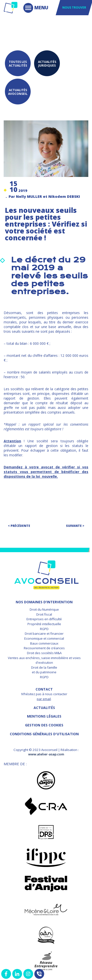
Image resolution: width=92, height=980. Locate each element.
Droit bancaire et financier (44, 634)
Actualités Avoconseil (18, 92)
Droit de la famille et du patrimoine (44, 670)
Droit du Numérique (44, 609)
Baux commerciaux (44, 643)
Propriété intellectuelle (44, 624)
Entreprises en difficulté (44, 619)
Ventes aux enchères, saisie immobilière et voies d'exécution (44, 660)
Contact (44, 689)
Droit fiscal (44, 614)
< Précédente (19, 526)
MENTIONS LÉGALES (44, 716)
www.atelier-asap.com (46, 754)
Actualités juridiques (47, 64)
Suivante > (75, 526)
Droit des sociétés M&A (44, 653)
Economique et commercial (44, 638)
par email (44, 699)
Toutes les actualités (18, 64)
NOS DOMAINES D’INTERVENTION (44, 602)
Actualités (44, 708)
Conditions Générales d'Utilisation (44, 734)
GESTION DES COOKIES (44, 725)
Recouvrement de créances (44, 648)
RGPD (44, 629)
